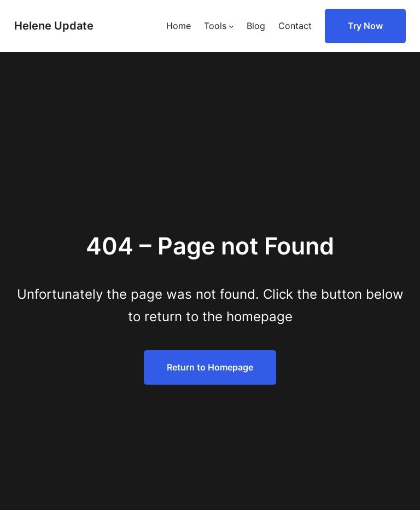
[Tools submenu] (231, 26)
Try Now (365, 26)
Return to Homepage (210, 367)
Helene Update (54, 26)
